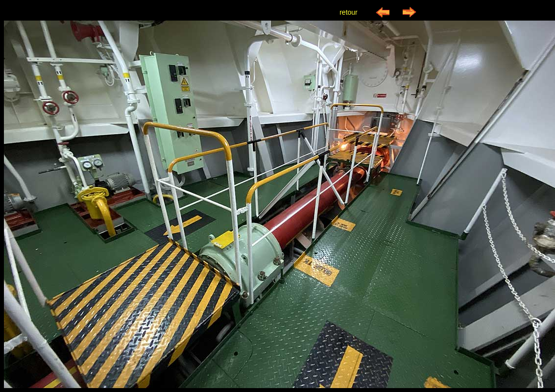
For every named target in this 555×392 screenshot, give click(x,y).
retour (349, 12)
